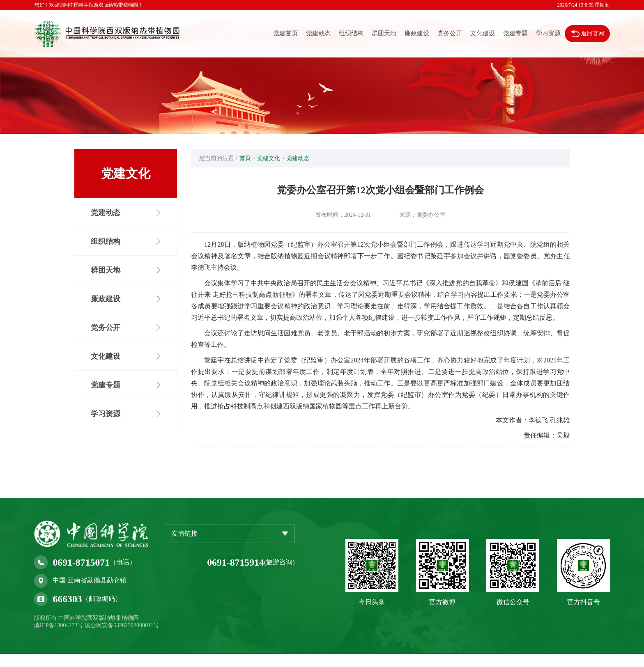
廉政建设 (416, 34)
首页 (249, 159)
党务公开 (449, 34)
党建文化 (272, 159)
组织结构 (351, 34)
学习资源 (548, 34)
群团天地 (384, 34)
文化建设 (482, 34)
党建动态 (318, 34)
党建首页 (285, 34)
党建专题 (515, 34)
